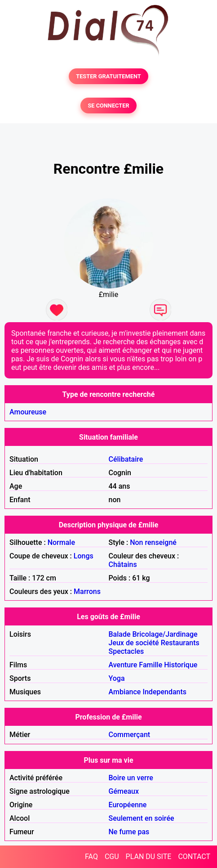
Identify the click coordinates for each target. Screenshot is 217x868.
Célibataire (126, 459)
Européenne (128, 805)
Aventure (123, 665)
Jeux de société (134, 643)
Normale (61, 542)
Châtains (123, 564)
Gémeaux (124, 791)
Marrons (87, 591)
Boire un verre (131, 778)
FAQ (91, 857)
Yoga (117, 678)
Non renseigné (153, 542)
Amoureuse (28, 412)
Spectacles (126, 651)
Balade (120, 634)
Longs (84, 556)
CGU (112, 857)
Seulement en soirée (142, 818)
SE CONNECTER (108, 106)
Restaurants (180, 643)
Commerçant (130, 735)
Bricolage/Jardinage (165, 634)
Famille (151, 665)
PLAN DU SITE (149, 857)
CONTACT (194, 857)
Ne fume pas (129, 832)
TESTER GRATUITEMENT (108, 76)
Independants (164, 692)
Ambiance (125, 692)
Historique (181, 665)
